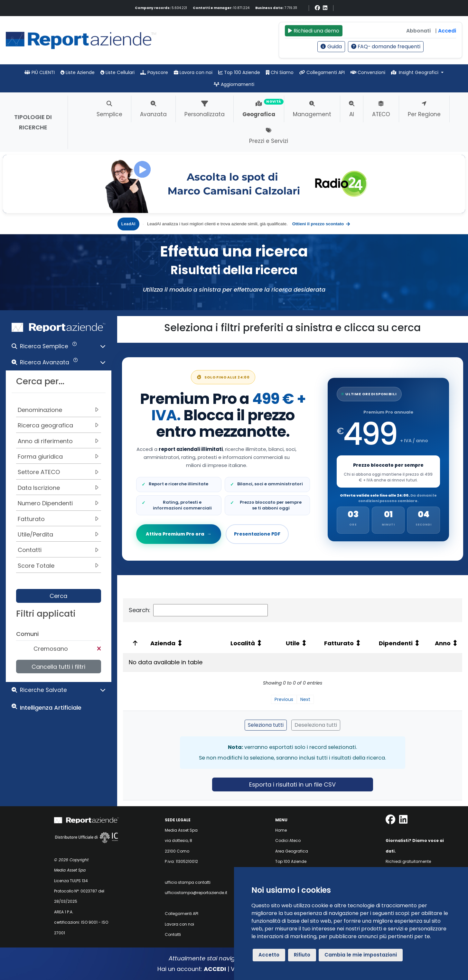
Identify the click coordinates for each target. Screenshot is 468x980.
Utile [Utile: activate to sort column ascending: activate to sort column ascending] (293, 643)
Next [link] (305, 699)
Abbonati (418, 31)
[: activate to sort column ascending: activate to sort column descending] (134, 643)
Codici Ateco (288, 840)
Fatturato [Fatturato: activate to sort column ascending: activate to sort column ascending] (339, 643)
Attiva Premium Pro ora (179, 534)
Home (281, 830)
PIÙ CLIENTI (40, 72)
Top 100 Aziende (239, 72)
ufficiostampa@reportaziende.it (196, 893)
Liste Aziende (78, 72)
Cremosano (51, 649)
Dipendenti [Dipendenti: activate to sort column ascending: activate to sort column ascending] (396, 643)
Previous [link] (284, 699)
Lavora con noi (193, 72)
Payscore (154, 72)
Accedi (447, 31)
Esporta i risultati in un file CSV (292, 784)
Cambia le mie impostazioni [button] (361, 955)
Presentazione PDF (257, 534)
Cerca (58, 596)
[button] (59, 348)
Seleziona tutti (266, 725)
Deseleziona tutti (316, 725)
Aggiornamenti (234, 84)
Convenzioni (368, 72)
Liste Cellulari (117, 72)
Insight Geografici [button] (416, 72)
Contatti (173, 934)
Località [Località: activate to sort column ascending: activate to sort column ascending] (243, 643)
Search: (198, 610)
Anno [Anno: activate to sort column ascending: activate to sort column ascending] (443, 643)
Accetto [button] (269, 955)
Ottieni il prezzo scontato (322, 224)
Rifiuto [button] (302, 955)
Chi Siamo (280, 72)
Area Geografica (292, 851)
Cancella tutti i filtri (58, 667)
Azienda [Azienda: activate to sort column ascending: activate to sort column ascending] (163, 643)
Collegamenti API (322, 72)
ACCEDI (215, 969)
